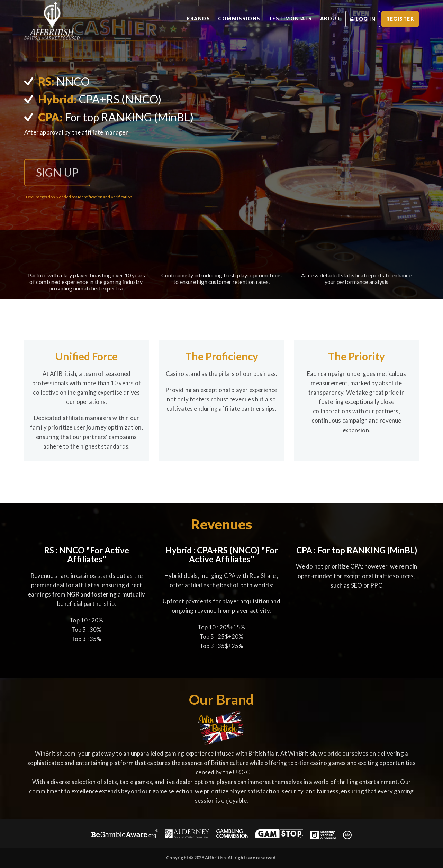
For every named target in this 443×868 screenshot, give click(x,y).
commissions (235, 18)
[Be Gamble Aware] (125, 835)
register (400, 19)
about (329, 18)
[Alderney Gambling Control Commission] (187, 835)
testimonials (288, 18)
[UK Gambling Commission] (232, 835)
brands (193, 18)
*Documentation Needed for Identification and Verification (78, 197)
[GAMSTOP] (279, 835)
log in (362, 19)
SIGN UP (57, 176)
